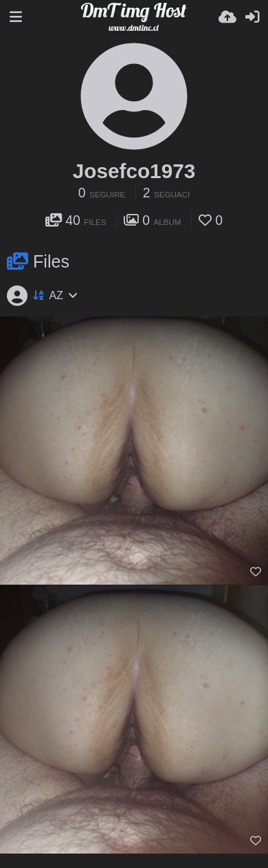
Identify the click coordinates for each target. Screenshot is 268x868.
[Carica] (227, 17)
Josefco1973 (134, 171)
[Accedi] (252, 17)
